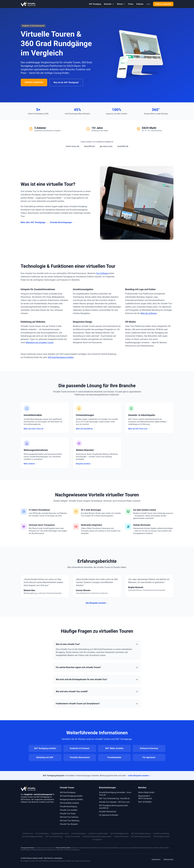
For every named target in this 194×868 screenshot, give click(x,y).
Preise (131, 4)
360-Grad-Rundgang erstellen (61, 357)
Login (148, 4)
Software (140, 4)
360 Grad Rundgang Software (141, 834)
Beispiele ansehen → (84, 464)
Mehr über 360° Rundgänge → (34, 222)
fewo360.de (89, 146)
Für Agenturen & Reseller (109, 815)
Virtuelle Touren (28, 834)
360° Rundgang (95, 4)
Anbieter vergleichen (163, 4)
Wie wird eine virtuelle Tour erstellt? (97, 692)
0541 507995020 (145, 802)
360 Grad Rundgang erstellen (71, 796)
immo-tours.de (72, 146)
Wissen (121, 4)
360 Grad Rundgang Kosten (120, 834)
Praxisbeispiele (114, 757)
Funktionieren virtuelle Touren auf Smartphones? (97, 704)
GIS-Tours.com (124, 802)
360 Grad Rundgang (68, 792)
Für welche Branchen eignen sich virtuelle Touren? (97, 667)
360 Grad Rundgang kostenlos (141, 837)
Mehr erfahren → (30, 464)
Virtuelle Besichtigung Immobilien (112, 792)
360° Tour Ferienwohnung (109, 798)
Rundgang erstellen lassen (60, 834)
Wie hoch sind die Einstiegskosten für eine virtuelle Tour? (97, 679)
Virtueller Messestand (80, 757)
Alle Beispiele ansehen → (97, 603)
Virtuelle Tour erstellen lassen (98, 834)
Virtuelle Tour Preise (68, 814)
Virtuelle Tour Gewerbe (108, 802)
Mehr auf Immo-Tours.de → (35, 429)
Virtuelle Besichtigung (68, 807)
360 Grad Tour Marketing (70, 821)
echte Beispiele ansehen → (140, 776)
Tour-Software (102, 273)
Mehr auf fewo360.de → (85, 429)
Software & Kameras (149, 748)
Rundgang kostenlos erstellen (71, 799)
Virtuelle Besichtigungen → (62, 222)
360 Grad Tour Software (69, 817)
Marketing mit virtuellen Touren (40, 343)
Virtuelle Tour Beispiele (69, 824)
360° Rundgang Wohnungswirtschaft (113, 805)
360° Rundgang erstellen (45, 748)
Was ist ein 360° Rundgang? (66, 82)
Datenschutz (168, 859)
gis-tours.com (106, 146)
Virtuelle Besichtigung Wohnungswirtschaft (97, 837)
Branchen (109, 4)
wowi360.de (123, 146)
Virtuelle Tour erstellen (69, 810)
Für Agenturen (149, 757)
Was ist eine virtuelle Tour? (97, 644)
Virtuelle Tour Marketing (161, 834)
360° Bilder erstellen (114, 748)
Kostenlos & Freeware (80, 748)
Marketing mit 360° (45, 757)
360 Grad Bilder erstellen (70, 803)
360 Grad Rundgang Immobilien (32, 837)
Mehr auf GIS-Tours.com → (139, 429)
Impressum (156, 859)
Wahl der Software (149, 313)
